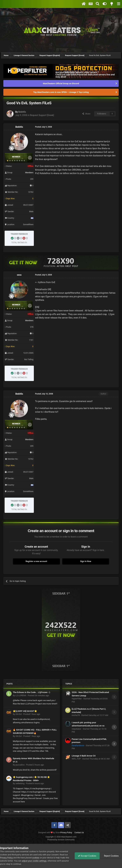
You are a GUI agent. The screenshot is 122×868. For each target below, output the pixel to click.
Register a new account (36, 561)
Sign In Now (86, 561)
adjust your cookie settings (34, 861)
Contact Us (79, 833)
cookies (36, 858)
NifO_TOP (76, 759)
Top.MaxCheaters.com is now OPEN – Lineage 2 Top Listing (61, 92)
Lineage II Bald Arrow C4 (84, 756)
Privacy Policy (66, 833)
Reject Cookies (111, 856)
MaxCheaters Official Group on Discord (61, 83)
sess (19, 275)
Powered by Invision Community (61, 840)
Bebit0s (22, 112)
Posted (38, 695)
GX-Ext (19, 714)
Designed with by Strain (49, 833)
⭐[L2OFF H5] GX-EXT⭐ (25, 711)
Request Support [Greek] (42, 115)
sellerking (20, 783)
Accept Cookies (87, 856)
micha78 (76, 715)
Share (86, 114)
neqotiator (76, 729)
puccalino (20, 765)
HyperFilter (77, 699)
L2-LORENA (21, 695)
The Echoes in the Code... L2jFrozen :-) (31, 692)
